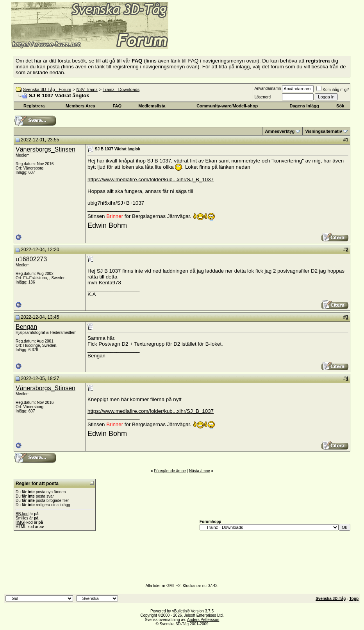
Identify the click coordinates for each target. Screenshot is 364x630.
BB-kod (22, 514)
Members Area (80, 106)
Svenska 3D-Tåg (331, 599)
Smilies (22, 518)
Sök (340, 106)
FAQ (117, 106)
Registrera (34, 106)
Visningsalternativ (324, 131)
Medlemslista (152, 106)
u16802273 (31, 259)
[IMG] (20, 522)
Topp (354, 599)
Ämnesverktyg (280, 131)
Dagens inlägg (304, 106)
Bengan (26, 327)
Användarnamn (268, 88)
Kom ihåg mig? (333, 90)
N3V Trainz (87, 89)
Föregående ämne (170, 471)
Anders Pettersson (203, 620)
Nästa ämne (200, 471)
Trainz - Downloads (121, 89)
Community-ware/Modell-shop (227, 106)
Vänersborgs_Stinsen (45, 149)
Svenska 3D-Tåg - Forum (47, 89)
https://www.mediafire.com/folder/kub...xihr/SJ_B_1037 (151, 179)
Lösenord (262, 97)
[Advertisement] (264, 37)
